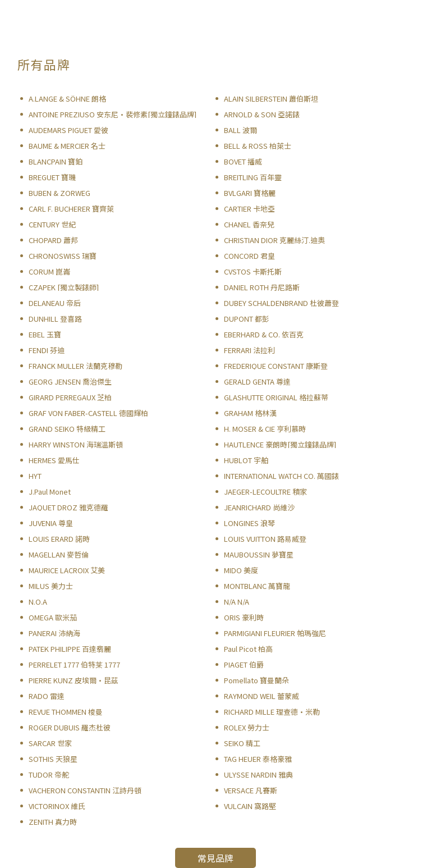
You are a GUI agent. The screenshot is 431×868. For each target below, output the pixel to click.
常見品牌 (215, 858)
